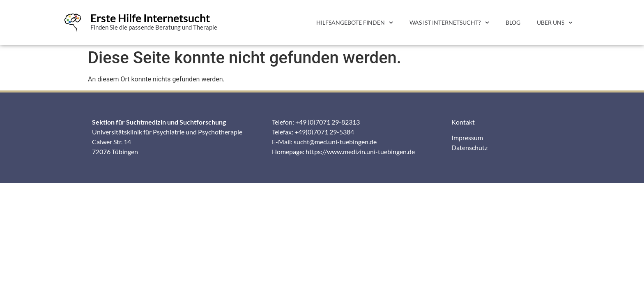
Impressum (467, 138)
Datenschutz (469, 147)
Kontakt (463, 122)
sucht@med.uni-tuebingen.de (335, 142)
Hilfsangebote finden (355, 23)
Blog (513, 22)
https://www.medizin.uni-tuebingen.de (360, 151)
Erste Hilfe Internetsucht (150, 18)
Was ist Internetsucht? (449, 23)
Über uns (555, 23)
